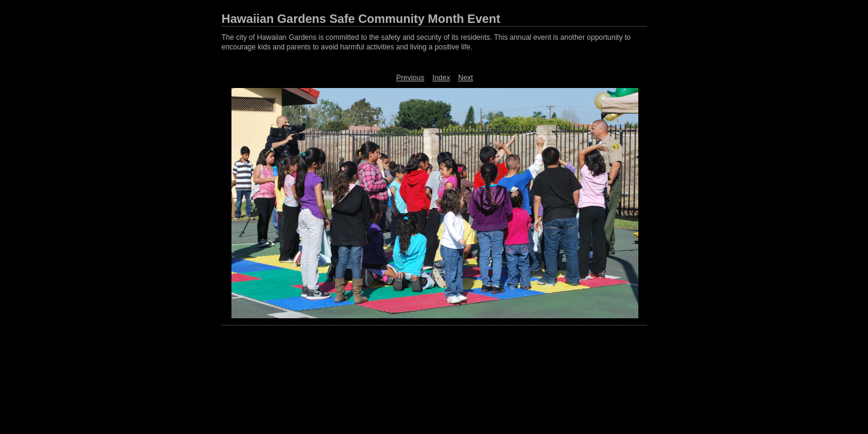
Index (441, 78)
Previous (410, 78)
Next (466, 78)
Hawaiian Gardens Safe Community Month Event (361, 19)
